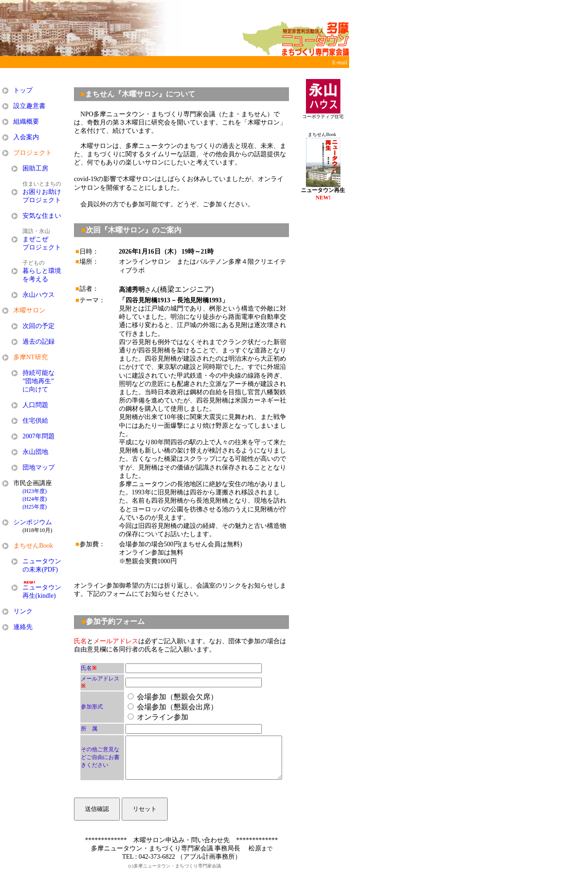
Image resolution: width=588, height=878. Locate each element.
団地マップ (39, 467)
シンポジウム (33, 522)
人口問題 (35, 405)
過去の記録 (39, 342)
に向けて (35, 389)
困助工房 (35, 168)
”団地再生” (38, 381)
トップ (23, 90)
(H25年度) (35, 507)
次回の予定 (39, 326)
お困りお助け (42, 192)
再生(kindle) (39, 596)
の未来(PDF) (40, 569)
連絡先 (23, 627)
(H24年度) (35, 499)
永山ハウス (39, 295)
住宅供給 (35, 421)
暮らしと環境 (42, 271)
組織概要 (26, 122)
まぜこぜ (35, 239)
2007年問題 (39, 436)
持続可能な (39, 373)
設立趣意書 (29, 106)
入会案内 (26, 137)
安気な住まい (42, 216)
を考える (35, 279)
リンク (23, 611)
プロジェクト (42, 200)
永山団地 (35, 452)
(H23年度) (35, 491)
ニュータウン (42, 561)
